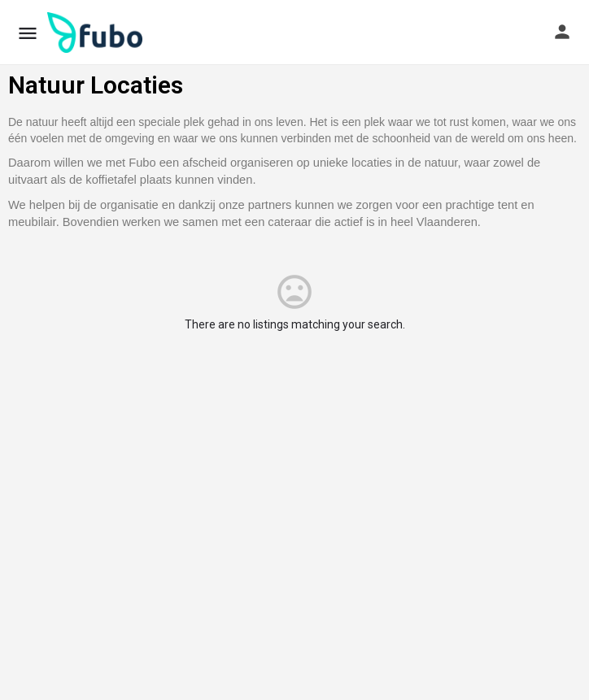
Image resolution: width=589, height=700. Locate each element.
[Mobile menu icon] (28, 33)
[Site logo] (97, 33)
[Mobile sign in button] (562, 32)
